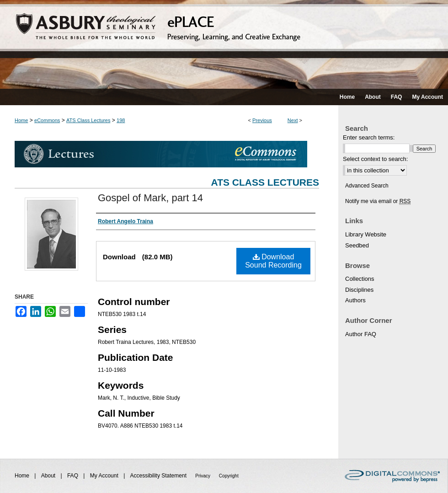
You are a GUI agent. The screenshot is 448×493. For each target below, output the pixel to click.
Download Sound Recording (273, 261)
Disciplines (359, 290)
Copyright (229, 476)
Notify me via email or (378, 201)
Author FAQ (361, 334)
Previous (262, 120)
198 (121, 120)
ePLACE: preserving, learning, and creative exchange (224, 44)
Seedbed (357, 245)
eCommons (47, 120)
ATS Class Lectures (88, 120)
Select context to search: (375, 159)
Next (293, 120)
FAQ (73, 476)
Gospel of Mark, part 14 (150, 198)
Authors (355, 300)
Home (21, 120)
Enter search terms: (369, 137)
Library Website (366, 234)
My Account (105, 476)
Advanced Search (367, 186)
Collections (360, 279)
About (49, 476)
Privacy (203, 476)
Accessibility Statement (159, 476)
